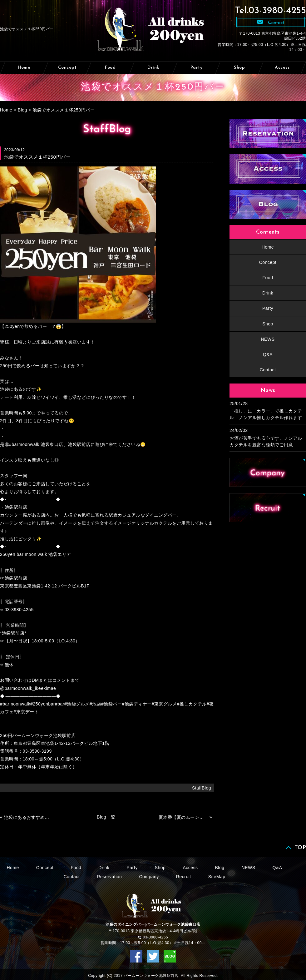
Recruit (184, 877)
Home (24, 68)
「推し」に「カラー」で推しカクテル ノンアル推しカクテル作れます (266, 414)
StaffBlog (202, 788)
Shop (239, 68)
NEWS (268, 339)
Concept (67, 68)
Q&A (268, 354)
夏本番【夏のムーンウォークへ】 (183, 817)
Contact (268, 370)
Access (282, 68)
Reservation (109, 877)
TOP (300, 848)
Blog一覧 (106, 817)
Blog (22, 110)
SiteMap (217, 877)
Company (149, 877)
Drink (153, 68)
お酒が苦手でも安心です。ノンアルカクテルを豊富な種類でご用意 (266, 441)
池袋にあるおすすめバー (29, 817)
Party (197, 68)
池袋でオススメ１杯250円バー (64, 110)
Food (110, 68)
